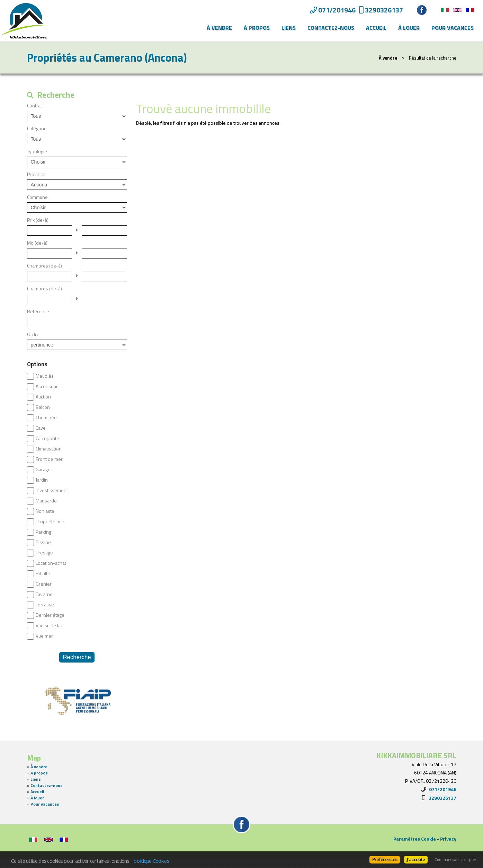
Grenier (44, 584)
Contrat (34, 106)
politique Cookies (151, 861)
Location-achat (51, 563)
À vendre (219, 28)
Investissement (52, 490)
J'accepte (416, 859)
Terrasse (45, 605)
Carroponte (47, 438)
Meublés (45, 376)
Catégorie (37, 129)
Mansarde (46, 501)
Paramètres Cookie (415, 839)
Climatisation (49, 449)
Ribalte (43, 573)
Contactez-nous (331, 28)
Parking (43, 532)
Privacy (448, 839)
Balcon (43, 407)
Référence (38, 312)
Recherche (77, 657)
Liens (289, 28)
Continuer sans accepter (455, 860)
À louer (409, 28)
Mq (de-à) (37, 243)
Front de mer (49, 459)
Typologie (37, 151)
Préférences (385, 859)
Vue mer (44, 636)
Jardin (42, 480)
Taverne (44, 594)
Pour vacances (453, 28)
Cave (41, 428)
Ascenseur (47, 386)
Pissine (43, 542)
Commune (37, 197)
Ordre (33, 334)
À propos (257, 28)
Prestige (44, 553)
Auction (43, 397)
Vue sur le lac (49, 625)
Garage (43, 470)
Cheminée (46, 418)
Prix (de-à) (38, 220)
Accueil (376, 28)
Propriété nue (50, 521)
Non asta (45, 511)
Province (36, 174)
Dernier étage (50, 615)
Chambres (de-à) (44, 266)
